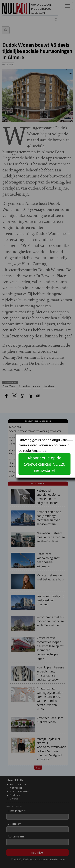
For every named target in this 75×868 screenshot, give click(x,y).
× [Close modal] (70, 439)
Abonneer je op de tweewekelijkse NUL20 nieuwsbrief (44, 464)
